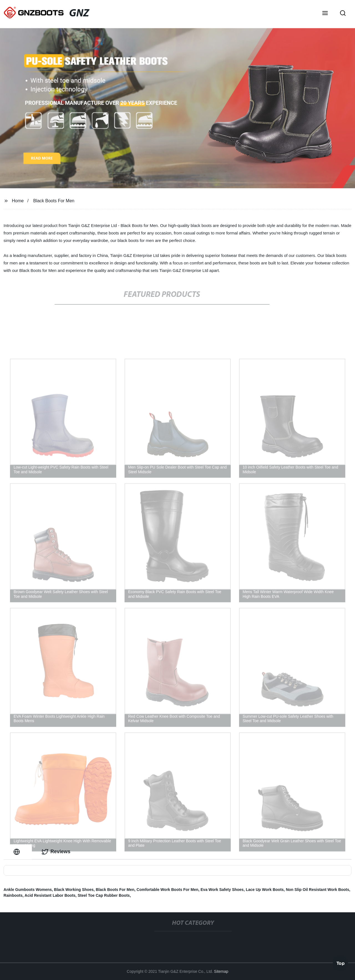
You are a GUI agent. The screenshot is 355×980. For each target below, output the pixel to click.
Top (341, 963)
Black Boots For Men (54, 201)
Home (18, 201)
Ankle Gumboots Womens (28, 890)
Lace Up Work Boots (265, 890)
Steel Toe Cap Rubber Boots (104, 895)
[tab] (18, 852)
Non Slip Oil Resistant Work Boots (318, 890)
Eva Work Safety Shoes (222, 890)
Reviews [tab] (56, 852)
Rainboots (13, 895)
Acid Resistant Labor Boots (50, 895)
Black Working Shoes (74, 890)
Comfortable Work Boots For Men (167, 890)
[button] (325, 14)
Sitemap (221, 971)
